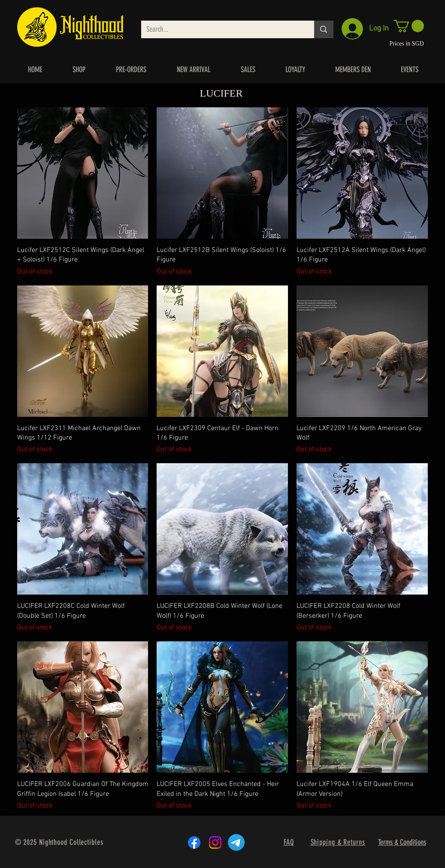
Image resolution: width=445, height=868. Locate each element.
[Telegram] (236, 842)
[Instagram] (215, 842)
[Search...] (221, 29)
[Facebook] (194, 842)
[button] (409, 26)
